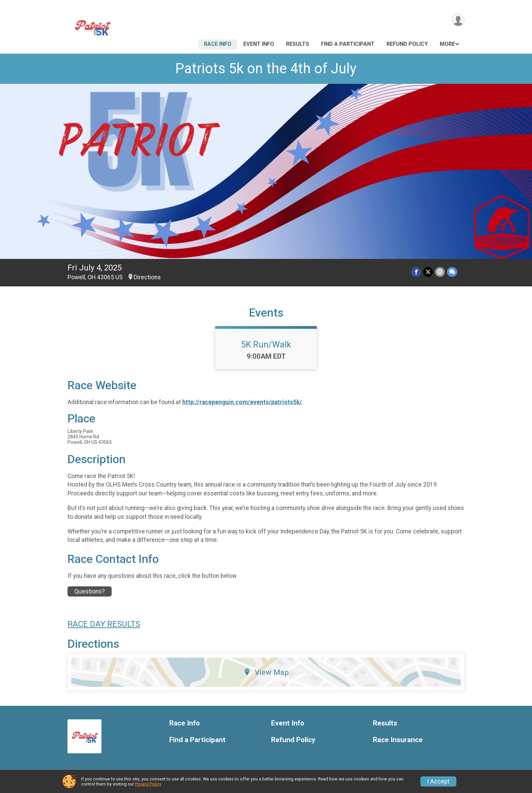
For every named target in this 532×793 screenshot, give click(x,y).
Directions (147, 277)
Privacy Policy (148, 784)
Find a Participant (348, 44)
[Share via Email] (440, 272)
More (447, 44)
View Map (266, 672)
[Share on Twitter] (428, 272)
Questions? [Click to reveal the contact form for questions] (90, 591)
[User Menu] (458, 20)
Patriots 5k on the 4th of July (266, 68)
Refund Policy (407, 44)
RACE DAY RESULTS (104, 624)
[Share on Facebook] (416, 272)
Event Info (259, 44)
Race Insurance (398, 740)
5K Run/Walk (266, 344)
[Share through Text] (452, 272)
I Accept (438, 781)
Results (298, 44)
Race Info (218, 44)
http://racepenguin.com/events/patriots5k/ (242, 402)
